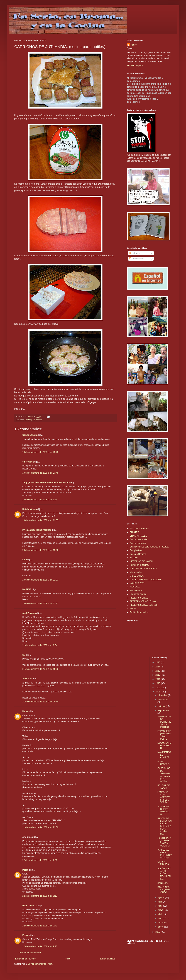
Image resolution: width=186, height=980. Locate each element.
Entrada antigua (108, 959)
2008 (158, 692)
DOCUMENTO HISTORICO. (164, 746)
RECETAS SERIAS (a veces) (144, 605)
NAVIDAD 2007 (137, 583)
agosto (161, 898)
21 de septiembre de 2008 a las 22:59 (40, 827)
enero (161, 927)
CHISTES (134, 532)
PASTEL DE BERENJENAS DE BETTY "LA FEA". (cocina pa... (164, 826)
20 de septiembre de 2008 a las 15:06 (40, 550)
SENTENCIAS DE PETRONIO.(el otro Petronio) (164, 722)
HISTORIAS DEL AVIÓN (141, 561)
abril (160, 914)
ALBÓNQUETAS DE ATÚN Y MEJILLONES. (164, 874)
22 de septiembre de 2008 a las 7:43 (40, 926)
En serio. (134, 558)
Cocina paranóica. (138, 543)
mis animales (136, 572)
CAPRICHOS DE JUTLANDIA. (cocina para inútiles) (164, 775)
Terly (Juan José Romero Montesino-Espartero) (46, 483)
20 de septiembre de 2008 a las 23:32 (40, 604)
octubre (162, 706)
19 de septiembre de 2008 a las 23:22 (40, 452)
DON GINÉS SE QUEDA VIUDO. (164, 890)
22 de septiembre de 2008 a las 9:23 (40, 946)
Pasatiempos (136, 590)
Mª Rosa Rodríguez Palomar (37, 530)
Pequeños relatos (138, 594)
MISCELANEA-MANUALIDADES (145, 580)
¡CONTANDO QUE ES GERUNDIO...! (164, 810)
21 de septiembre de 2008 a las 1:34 (40, 645)
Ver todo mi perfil (135, 66)
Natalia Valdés (30, 509)
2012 (158, 675)
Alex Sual (27, 679)
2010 (158, 683)
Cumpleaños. (136, 550)
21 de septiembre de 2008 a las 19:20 (40, 669)
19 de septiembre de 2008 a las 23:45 (40, 473)
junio (161, 906)
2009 (158, 688)
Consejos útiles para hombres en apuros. (149, 547)
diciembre (163, 695)
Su (24, 655)
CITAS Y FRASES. (163, 863)
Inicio (68, 959)
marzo (161, 918)
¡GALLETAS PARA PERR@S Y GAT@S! (164, 854)
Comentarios (136, 259)
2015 (158, 662)
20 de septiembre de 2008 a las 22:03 (40, 580)
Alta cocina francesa (139, 529)
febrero (162, 923)
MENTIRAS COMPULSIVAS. (143, 569)
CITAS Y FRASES (138, 536)
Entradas (135, 253)
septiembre (163, 710)
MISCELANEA (137, 576)
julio (160, 902)
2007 (158, 932)
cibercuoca (28, 462)
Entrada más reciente (25, 959)
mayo (161, 910)
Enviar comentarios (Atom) (41, 964)
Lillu (25, 560)
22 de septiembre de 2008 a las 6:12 (40, 896)
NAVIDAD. (135, 587)
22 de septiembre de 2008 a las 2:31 (40, 860)
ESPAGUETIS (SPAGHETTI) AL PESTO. (164, 735)
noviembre (163, 700)
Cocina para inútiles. (34, 420)
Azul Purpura (29, 613)
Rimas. (133, 609)
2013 (158, 671)
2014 (158, 667)
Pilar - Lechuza (30, 906)
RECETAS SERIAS (139, 598)
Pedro (25, 711)
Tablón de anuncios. (139, 612)
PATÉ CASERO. (164, 763)
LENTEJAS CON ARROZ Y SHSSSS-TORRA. (163, 797)
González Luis (30, 435)
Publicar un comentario (30, 953)
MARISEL (27, 589)
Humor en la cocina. (139, 565)
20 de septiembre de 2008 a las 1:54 (40, 500)
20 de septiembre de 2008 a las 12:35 (40, 520)
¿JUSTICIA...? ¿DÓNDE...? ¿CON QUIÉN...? (164, 842)
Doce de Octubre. (138, 554)
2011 (158, 679)
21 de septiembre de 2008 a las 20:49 (40, 702)
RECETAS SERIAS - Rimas (143, 601)
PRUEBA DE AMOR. (164, 787)
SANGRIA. (162, 883)
